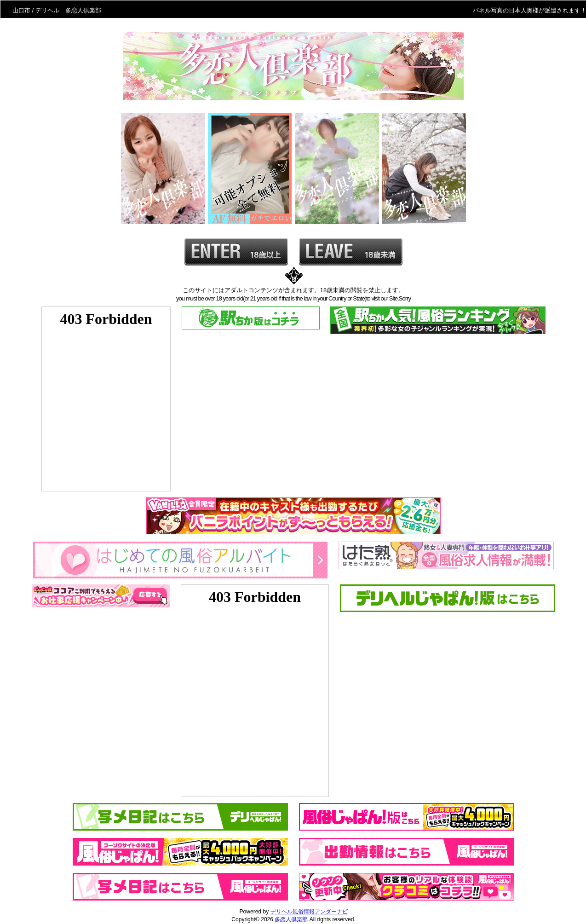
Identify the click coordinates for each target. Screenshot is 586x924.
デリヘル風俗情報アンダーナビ (309, 912)
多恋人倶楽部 (291, 919)
